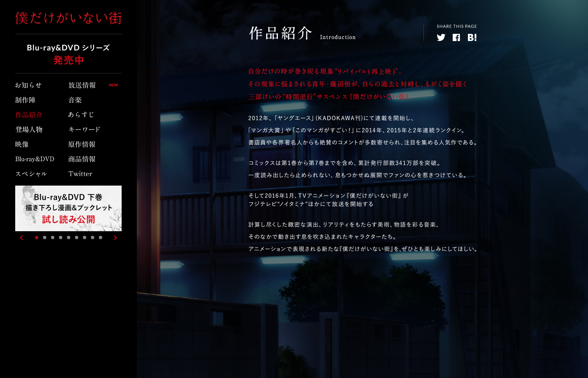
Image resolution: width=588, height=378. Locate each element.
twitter (441, 37)
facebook (457, 37)
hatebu (472, 37)
